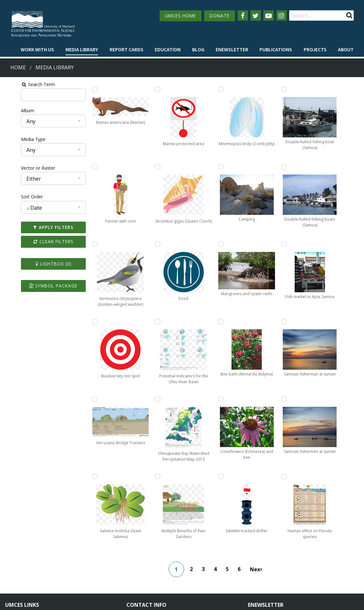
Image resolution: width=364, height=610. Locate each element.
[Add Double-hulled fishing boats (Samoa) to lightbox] (252, 399)
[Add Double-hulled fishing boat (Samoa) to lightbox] (252, 322)
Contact (143, 569)
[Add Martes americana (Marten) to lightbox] (84, 89)
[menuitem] (37, 50)
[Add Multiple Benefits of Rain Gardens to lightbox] (196, 167)
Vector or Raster (21, 168)
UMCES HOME (181, 16)
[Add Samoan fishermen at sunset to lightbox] (308, 244)
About (346, 49)
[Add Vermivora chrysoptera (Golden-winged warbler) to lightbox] (84, 244)
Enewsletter (232, 49)
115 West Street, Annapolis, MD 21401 (172, 540)
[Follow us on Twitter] (256, 15)
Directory (15, 563)
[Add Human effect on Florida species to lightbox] (308, 322)
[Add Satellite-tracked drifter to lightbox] (252, 244)
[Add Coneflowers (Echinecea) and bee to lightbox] (252, 167)
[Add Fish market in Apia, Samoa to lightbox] (308, 89)
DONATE (220, 16)
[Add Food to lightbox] (141, 322)
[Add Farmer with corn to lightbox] (84, 167)
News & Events (77, 551)
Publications (276, 49)
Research (15, 575)
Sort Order (15, 197)
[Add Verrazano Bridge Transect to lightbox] (84, 399)
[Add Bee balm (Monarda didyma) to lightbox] (252, 89)
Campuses (16, 551)
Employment (74, 563)
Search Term (21, 84)
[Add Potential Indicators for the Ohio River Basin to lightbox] (141, 399)
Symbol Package (40, 286)
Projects (315, 49)
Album (11, 110)
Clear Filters (40, 241)
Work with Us (37, 49)
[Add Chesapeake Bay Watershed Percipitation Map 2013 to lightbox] (196, 89)
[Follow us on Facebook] (243, 15)
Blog (198, 49)
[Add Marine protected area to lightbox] (141, 167)
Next (259, 492)
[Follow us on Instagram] (281, 15)
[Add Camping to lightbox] (196, 322)
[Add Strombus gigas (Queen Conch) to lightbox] (141, 244)
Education (168, 49)
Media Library (82, 49)
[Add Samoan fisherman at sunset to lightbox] (308, 167)
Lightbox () (40, 264)
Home (18, 67)
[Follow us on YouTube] (269, 15)
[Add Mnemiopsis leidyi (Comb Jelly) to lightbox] (196, 244)
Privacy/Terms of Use (141, 601)
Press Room (74, 575)
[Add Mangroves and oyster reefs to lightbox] (196, 399)
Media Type (16, 139)
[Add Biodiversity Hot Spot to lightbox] (84, 322)
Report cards (127, 49)
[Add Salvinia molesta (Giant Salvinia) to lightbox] (141, 89)
